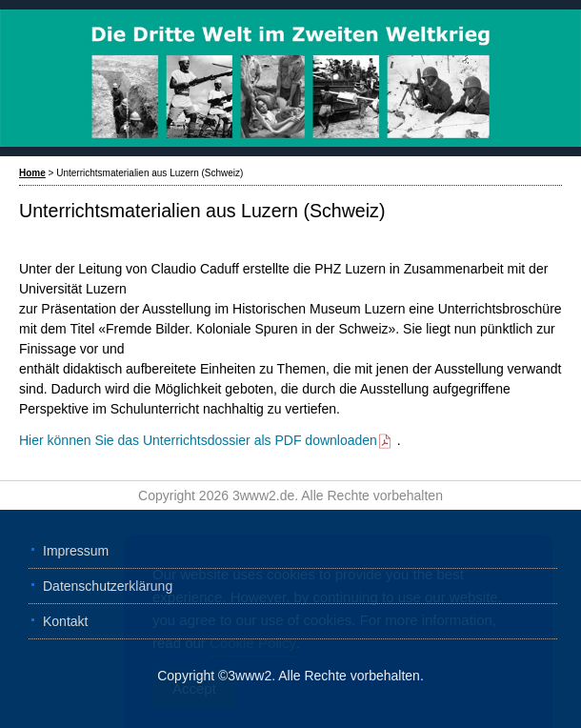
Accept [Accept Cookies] (194, 691)
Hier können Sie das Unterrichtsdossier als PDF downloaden (206, 440)
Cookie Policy (253, 646)
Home (32, 173)
